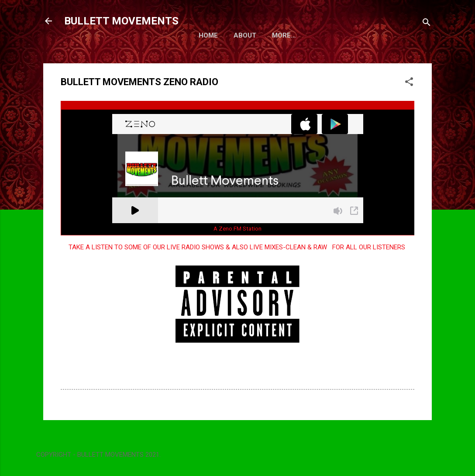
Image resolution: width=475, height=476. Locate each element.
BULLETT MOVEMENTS (121, 21)
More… (267, 52)
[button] (409, 100)
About (117, 52)
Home (81, 52)
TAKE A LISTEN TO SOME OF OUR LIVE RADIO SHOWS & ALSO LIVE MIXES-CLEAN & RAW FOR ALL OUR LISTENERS (238, 264)
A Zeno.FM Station (237, 245)
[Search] (427, 24)
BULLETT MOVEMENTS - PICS (192, 52)
